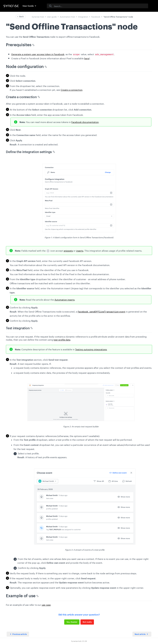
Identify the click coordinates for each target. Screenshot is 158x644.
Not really (87, 622)
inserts (80, 250)
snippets (68, 250)
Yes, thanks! (72, 622)
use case (46, 605)
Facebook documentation (85, 122)
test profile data (62, 339)
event (101, 311)
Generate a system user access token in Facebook (38, 54)
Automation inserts (65, 299)
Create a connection (72, 90)
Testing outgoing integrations (91, 349)
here (87, 58)
